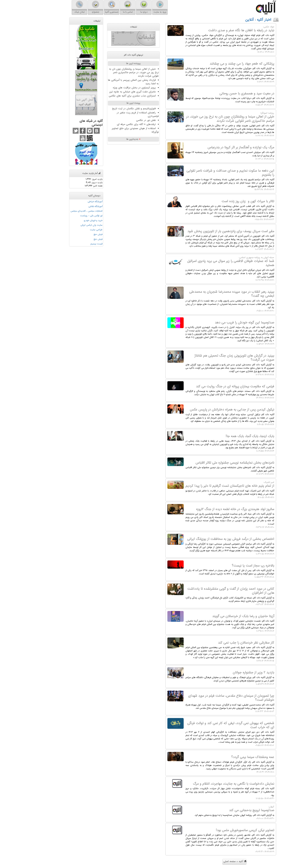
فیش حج (69, 234)
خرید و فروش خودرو (64, 220)
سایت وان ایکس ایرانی (62, 225)
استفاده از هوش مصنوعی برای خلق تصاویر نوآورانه (106, 130)
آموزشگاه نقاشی (66, 206)
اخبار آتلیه (235, 20)
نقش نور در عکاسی (117, 120)
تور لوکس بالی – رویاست (62, 216)
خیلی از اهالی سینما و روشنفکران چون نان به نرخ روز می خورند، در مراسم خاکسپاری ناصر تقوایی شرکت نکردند (105, 72)
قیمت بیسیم (67, 243)
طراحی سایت (67, 229)
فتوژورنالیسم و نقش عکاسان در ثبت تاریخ (105, 109)
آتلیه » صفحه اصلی (206, 861)
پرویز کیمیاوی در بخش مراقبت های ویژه (105, 88)
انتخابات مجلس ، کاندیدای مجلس (57, 211)
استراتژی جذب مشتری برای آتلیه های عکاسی (103, 96)
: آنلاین (222, 20)
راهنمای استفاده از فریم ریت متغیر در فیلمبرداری (109, 114)
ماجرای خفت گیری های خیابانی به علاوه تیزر (103, 92)
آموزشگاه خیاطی (66, 202)
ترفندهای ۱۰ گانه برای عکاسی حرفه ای (107, 124)
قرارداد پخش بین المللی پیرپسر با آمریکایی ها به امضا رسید (104, 82)
